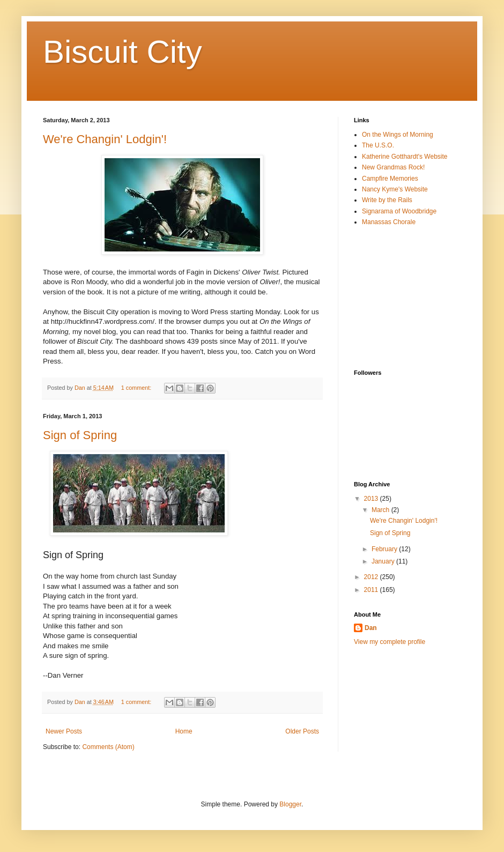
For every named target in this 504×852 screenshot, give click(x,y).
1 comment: (137, 388)
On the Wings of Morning (398, 135)
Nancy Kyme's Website (395, 189)
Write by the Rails (387, 200)
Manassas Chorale (389, 222)
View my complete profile (390, 642)
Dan (371, 628)
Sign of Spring (80, 435)
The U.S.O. (378, 145)
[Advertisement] (407, 298)
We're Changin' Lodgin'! (105, 139)
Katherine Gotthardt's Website (405, 157)
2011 (372, 590)
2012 (372, 577)
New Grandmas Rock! (393, 167)
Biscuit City (123, 52)
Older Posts (302, 731)
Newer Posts (64, 731)
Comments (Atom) (108, 747)
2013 (372, 499)
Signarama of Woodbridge (399, 211)
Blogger (290, 804)
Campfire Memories (390, 179)
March (381, 510)
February (385, 549)
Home (184, 731)
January (384, 561)
